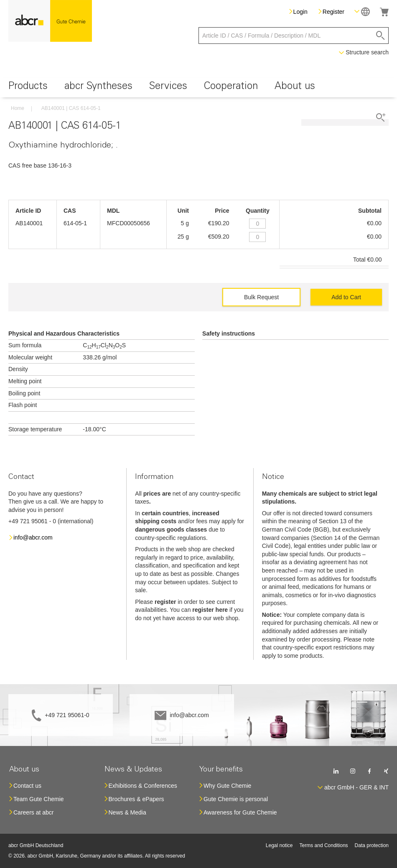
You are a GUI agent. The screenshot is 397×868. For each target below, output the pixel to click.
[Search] (380, 36)
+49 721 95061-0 (67, 715)
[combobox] (294, 36)
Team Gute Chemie (39, 799)
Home (18, 108)
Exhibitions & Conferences (143, 786)
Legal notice (279, 845)
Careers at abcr (33, 812)
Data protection (372, 845)
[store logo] (50, 21)
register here (210, 610)
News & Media (127, 812)
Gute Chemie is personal (236, 799)
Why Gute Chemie (227, 786)
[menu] (198, 88)
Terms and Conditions (324, 845)
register (165, 602)
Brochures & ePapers (136, 799)
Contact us (27, 786)
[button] (362, 11)
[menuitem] (28, 88)
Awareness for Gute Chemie (240, 812)
